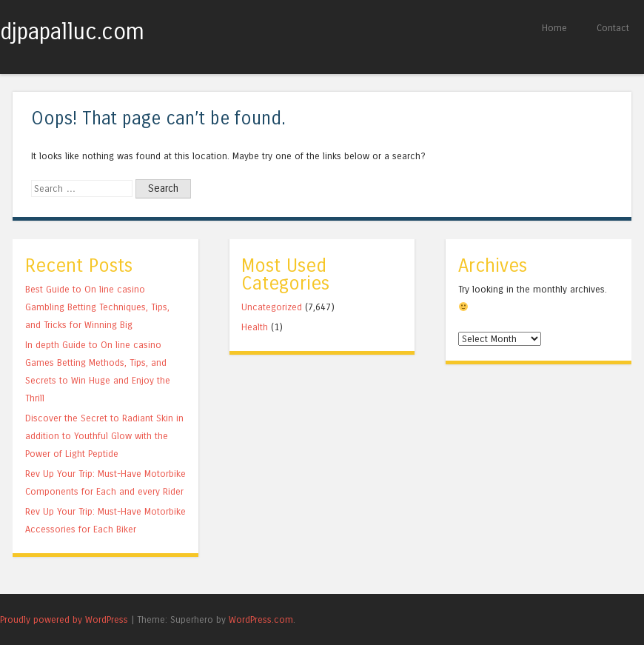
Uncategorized (272, 307)
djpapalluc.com (72, 32)
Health (255, 327)
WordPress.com (261, 619)
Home (554, 28)
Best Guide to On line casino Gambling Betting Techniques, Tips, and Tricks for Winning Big (97, 307)
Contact (613, 28)
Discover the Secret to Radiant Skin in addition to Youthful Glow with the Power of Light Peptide (104, 436)
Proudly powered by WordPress (64, 619)
